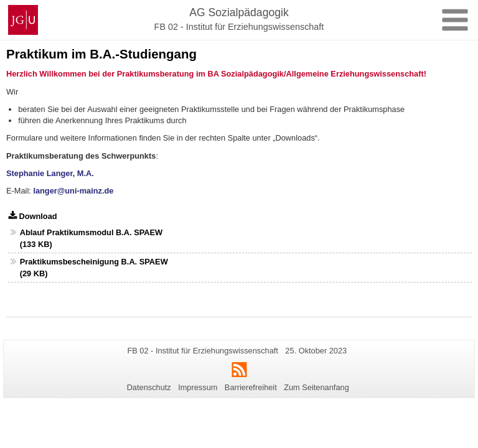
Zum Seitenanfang (316, 387)
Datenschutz (149, 387)
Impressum (198, 387)
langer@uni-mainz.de (73, 191)
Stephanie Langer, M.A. (50, 173)
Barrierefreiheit (251, 387)
